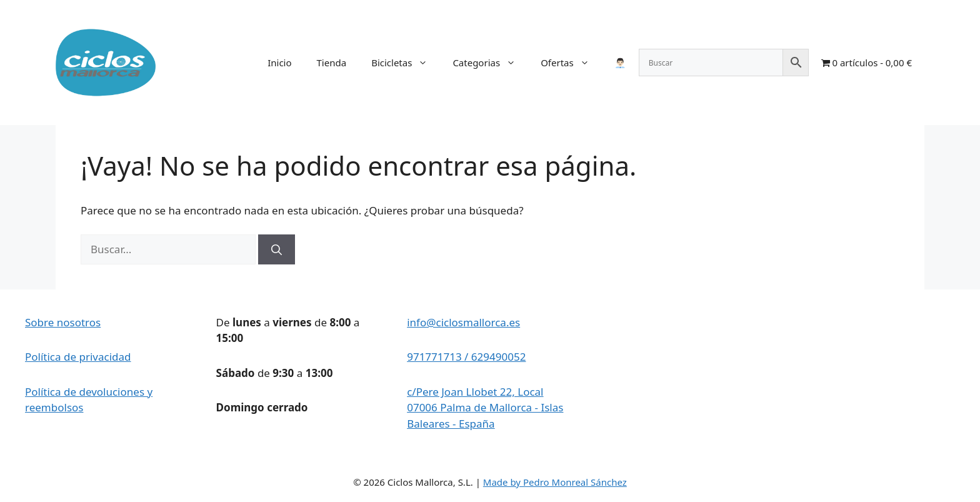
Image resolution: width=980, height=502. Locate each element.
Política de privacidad (78, 357)
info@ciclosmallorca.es (463, 322)
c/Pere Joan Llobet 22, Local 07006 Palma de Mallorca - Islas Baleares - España (485, 408)
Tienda (332, 63)
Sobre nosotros (63, 322)
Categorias (490, 63)
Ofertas (571, 63)
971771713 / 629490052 (466, 357)
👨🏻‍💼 (620, 63)
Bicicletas (406, 63)
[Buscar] (277, 249)
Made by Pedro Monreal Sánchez (555, 482)
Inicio (279, 63)
